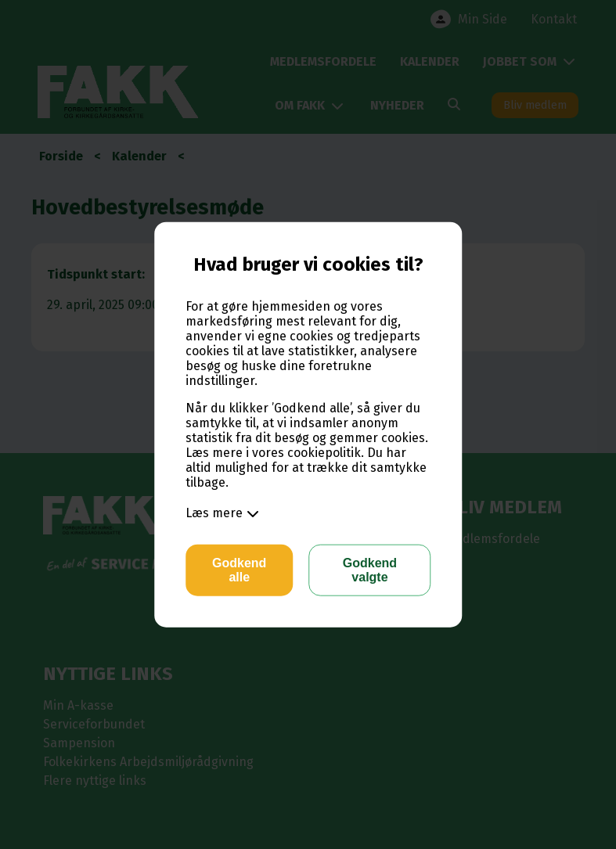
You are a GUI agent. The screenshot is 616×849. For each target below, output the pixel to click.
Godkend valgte (370, 570)
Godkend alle (239, 570)
